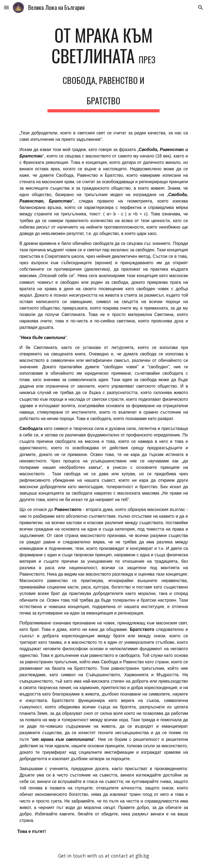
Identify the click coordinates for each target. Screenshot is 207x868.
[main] (103, 69)
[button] (6, 7)
